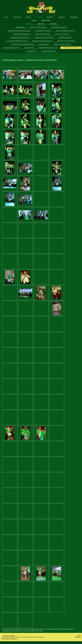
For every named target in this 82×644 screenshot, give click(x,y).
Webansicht (78, 637)
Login (79, 635)
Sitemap (13, 636)
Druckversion (6, 636)
